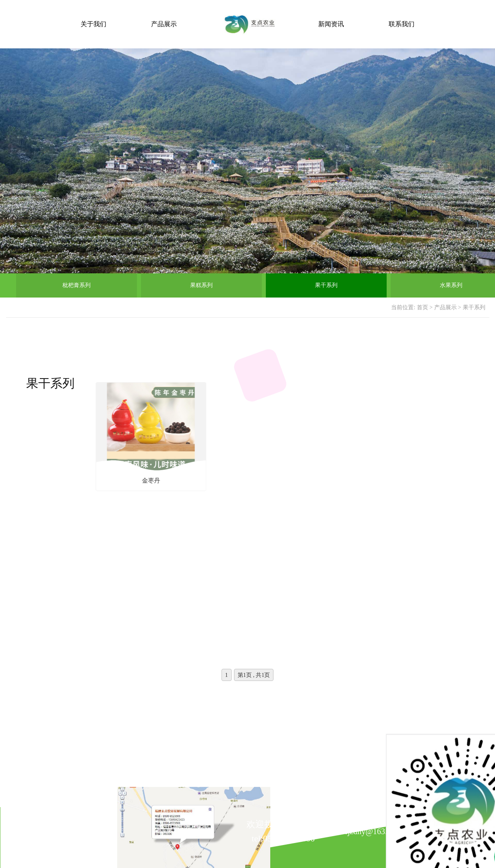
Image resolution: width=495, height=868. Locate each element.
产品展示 (164, 24)
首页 (423, 307)
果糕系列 (201, 285)
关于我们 (93, 24)
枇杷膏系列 (77, 285)
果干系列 (326, 285)
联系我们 (402, 24)
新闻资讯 (331, 24)
